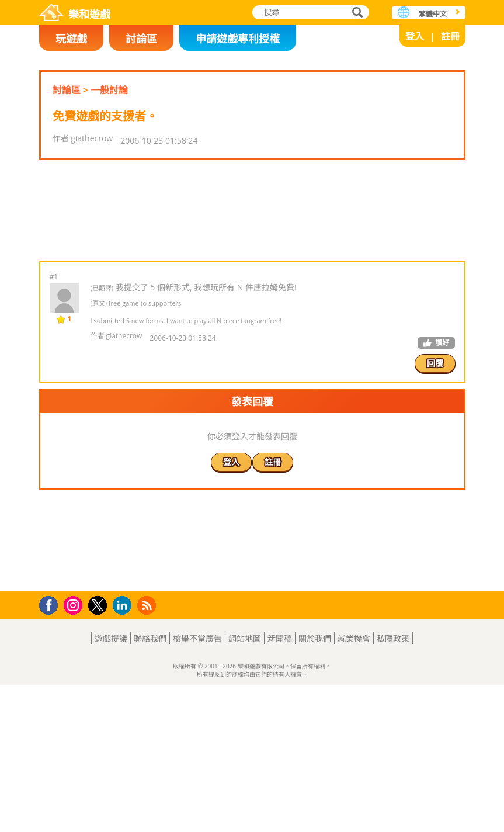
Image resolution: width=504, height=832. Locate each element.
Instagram (75, 752)
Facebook (52, 751)
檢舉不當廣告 (197, 786)
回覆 (435, 437)
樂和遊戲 (89, 14)
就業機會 (354, 786)
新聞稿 (280, 786)
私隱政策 (393, 786)
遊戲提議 (111, 786)
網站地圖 (245, 786)
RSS (148, 752)
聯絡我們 (150, 786)
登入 (415, 36)
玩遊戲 (71, 39)
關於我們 (315, 786)
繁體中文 (433, 14)
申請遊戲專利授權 (238, 39)
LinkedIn (124, 753)
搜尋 (356, 13)
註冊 (450, 36)
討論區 (141, 39)
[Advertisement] (252, 247)
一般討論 (109, 90)
